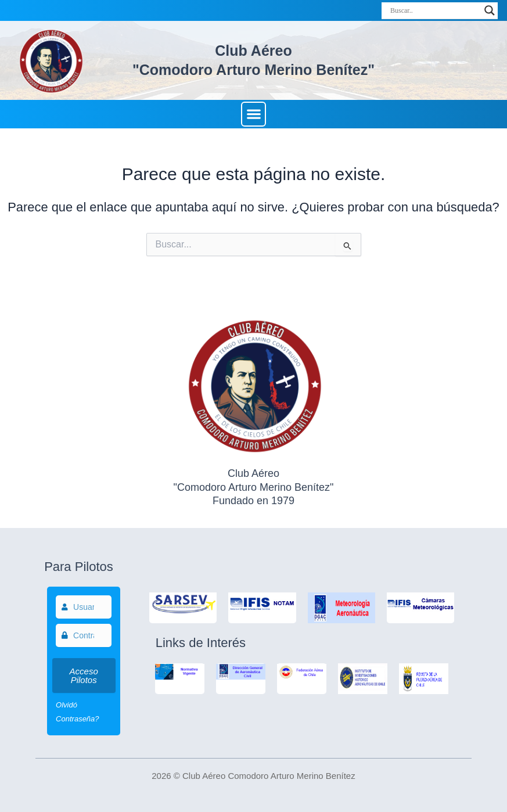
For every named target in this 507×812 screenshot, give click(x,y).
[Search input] (434, 10)
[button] (254, 114)
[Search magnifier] (490, 10)
